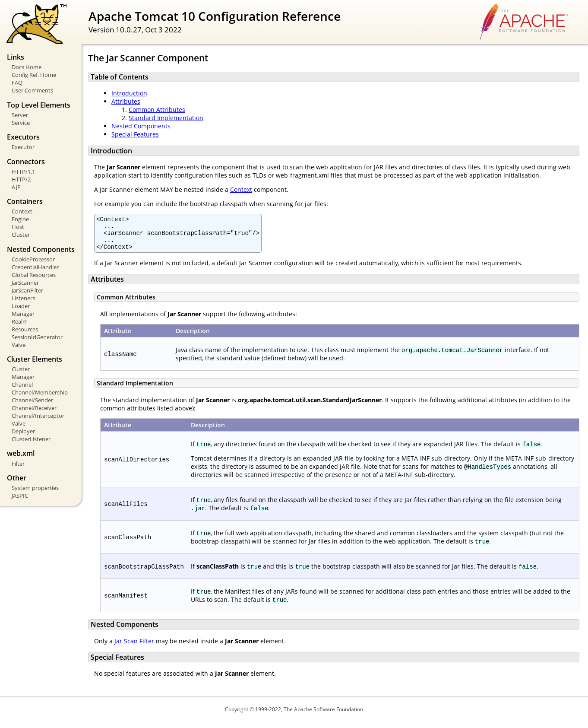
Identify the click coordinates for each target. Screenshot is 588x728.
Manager (23, 314)
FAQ (17, 83)
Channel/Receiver (34, 408)
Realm (20, 321)
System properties (35, 488)
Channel (22, 385)
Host (18, 227)
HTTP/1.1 (23, 172)
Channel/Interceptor (38, 416)
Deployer (23, 431)
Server (20, 115)
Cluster (21, 235)
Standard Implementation (166, 118)
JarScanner (25, 283)
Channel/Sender (32, 400)
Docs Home (27, 67)
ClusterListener (31, 439)
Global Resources (34, 275)
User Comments (32, 90)
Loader (21, 306)
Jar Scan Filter (134, 647)
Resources (25, 329)
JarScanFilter (27, 290)
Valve (19, 345)
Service (21, 123)
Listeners (23, 298)
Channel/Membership (40, 392)
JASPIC (20, 496)
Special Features (135, 134)
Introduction (129, 93)
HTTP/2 (21, 179)
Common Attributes (157, 110)
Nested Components (141, 126)
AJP (16, 187)
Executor (23, 147)
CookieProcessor (33, 259)
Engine (20, 219)
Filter (18, 464)
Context (22, 211)
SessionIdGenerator (37, 337)
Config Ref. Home (34, 75)
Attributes (126, 101)
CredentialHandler (35, 267)
